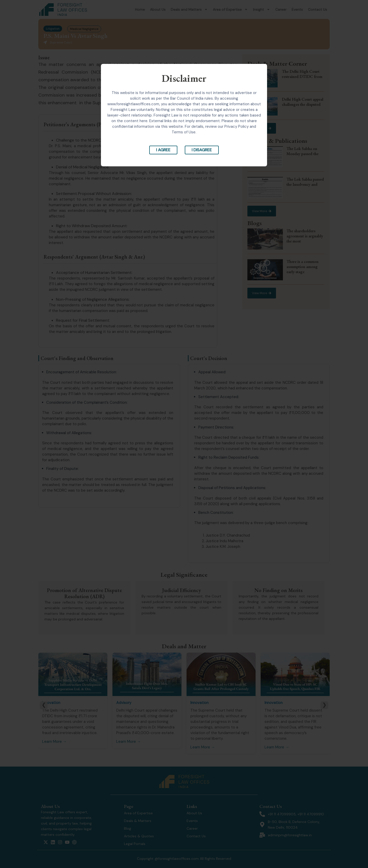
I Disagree (202, 150)
